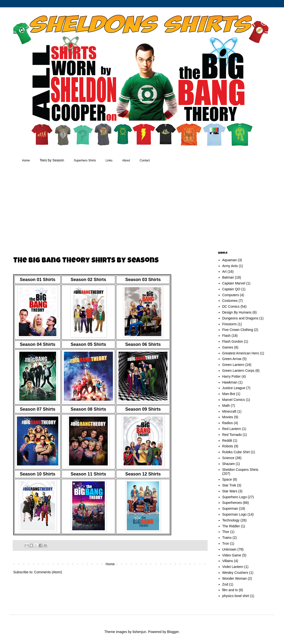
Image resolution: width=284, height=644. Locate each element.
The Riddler (231, 526)
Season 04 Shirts (38, 344)
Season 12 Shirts (143, 474)
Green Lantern (233, 365)
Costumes (230, 301)
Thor (226, 532)
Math (226, 406)
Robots (228, 446)
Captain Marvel (234, 283)
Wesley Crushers (235, 573)
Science (228, 458)
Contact (145, 160)
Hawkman (230, 382)
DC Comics (231, 306)
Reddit (227, 441)
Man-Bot (229, 394)
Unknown (229, 549)
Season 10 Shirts (38, 474)
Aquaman (230, 260)
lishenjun (139, 632)
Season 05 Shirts (88, 344)
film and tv (230, 590)
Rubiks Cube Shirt (236, 452)
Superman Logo (235, 514)
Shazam (229, 464)
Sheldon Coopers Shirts (240, 470)
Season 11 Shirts (88, 474)
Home (26, 160)
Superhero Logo (235, 497)
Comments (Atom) (48, 572)
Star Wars (230, 491)
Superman (230, 508)
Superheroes (232, 503)
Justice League (234, 388)
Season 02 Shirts (88, 280)
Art (225, 271)
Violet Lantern (233, 567)
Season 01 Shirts (38, 280)
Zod (225, 584)
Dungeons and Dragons (240, 318)
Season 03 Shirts (143, 280)
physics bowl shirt (236, 596)
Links (109, 160)
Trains (227, 538)
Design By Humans (237, 312)
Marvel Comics (234, 400)
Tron (226, 543)
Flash (226, 336)
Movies (228, 417)
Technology (231, 520)
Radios (228, 423)
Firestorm (230, 324)
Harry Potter (231, 376)
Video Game (232, 555)
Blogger (173, 632)
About (126, 160)
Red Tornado (232, 435)
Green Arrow (232, 359)
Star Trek (229, 485)
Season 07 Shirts (38, 409)
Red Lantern (232, 429)
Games (228, 347)
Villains (228, 561)
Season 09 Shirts (143, 409)
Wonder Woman (235, 578)
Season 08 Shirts (88, 409)
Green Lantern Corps (238, 371)
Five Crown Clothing (238, 330)
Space (227, 479)
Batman (228, 277)
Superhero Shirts (85, 160)
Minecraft (229, 411)
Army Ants (230, 266)
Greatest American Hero (241, 353)
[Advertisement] (103, 208)
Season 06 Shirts (143, 344)
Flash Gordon (233, 341)
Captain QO (231, 289)
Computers (231, 295)
